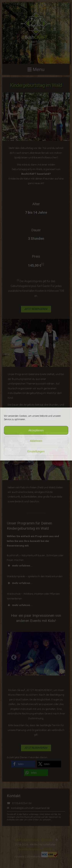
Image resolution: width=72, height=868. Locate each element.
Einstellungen (36, 451)
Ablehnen (36, 441)
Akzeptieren (36, 430)
